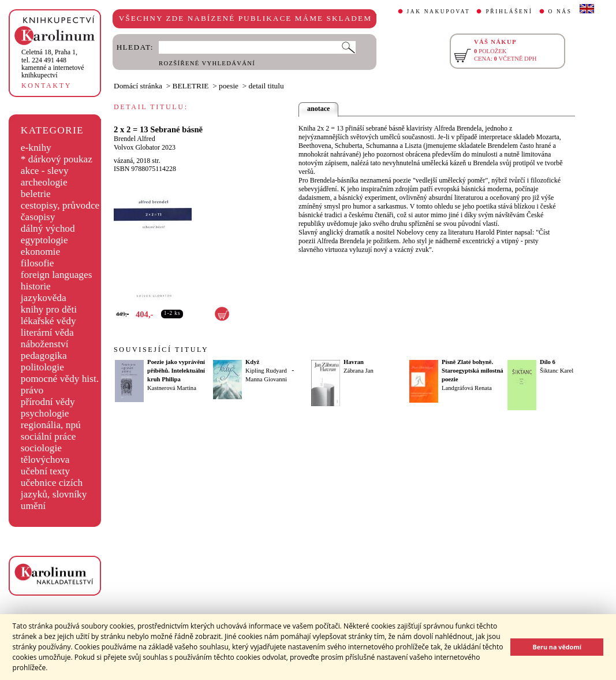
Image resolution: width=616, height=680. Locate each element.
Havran (354, 362)
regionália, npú (51, 425)
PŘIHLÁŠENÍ (509, 12)
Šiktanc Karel (557, 371)
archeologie (44, 182)
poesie (229, 86)
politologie (42, 367)
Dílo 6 (548, 362)
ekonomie (40, 252)
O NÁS (560, 12)
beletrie (36, 194)
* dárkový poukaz (57, 159)
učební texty (45, 471)
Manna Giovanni (266, 379)
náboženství (45, 344)
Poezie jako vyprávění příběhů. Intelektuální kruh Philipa (176, 371)
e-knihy (36, 148)
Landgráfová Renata (467, 388)
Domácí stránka (138, 86)
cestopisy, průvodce (60, 205)
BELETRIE (191, 86)
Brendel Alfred (135, 139)
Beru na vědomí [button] (557, 647)
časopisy (38, 217)
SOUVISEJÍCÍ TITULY (161, 350)
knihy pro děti (49, 309)
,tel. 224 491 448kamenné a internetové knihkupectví (53, 64)
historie (36, 286)
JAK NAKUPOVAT (439, 12)
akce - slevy (45, 171)
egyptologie (44, 240)
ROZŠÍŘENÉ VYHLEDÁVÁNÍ (207, 63)
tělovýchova (45, 460)
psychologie (45, 413)
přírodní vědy (48, 402)
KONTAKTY (46, 86)
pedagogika (44, 356)
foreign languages (57, 275)
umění (33, 506)
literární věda (47, 332)
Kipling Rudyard (266, 371)
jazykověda (44, 298)
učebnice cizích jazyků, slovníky (54, 488)
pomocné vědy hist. (60, 379)
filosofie (38, 263)
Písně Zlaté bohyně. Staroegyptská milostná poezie (473, 371)
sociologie (41, 448)
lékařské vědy (48, 321)
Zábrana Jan (359, 371)
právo (32, 390)
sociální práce (48, 436)
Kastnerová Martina (172, 388)
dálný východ (48, 228)
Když (252, 362)
